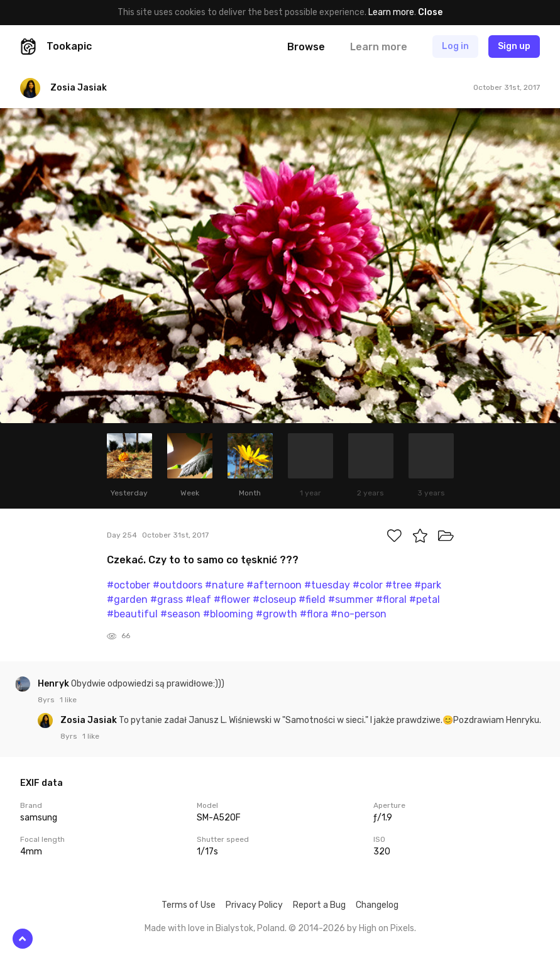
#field (312, 599)
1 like (68, 700)
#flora (314, 614)
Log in (455, 46)
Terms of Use (189, 905)
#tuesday (327, 585)
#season (180, 614)
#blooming (228, 614)
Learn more (391, 12)
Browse (306, 47)
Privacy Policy (254, 905)
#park (428, 585)
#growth (277, 614)
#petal (425, 599)
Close (430, 12)
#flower (232, 599)
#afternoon (274, 585)
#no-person (359, 614)
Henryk (54, 684)
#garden (127, 599)
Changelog (377, 905)
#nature (224, 585)
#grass (167, 599)
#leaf (198, 599)
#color (368, 585)
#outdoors (178, 585)
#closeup (274, 599)
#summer (351, 599)
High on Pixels (387, 928)
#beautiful (132, 614)
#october (129, 585)
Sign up (514, 46)
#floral (391, 599)
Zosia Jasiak (90, 720)
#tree (398, 585)
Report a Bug (319, 905)
